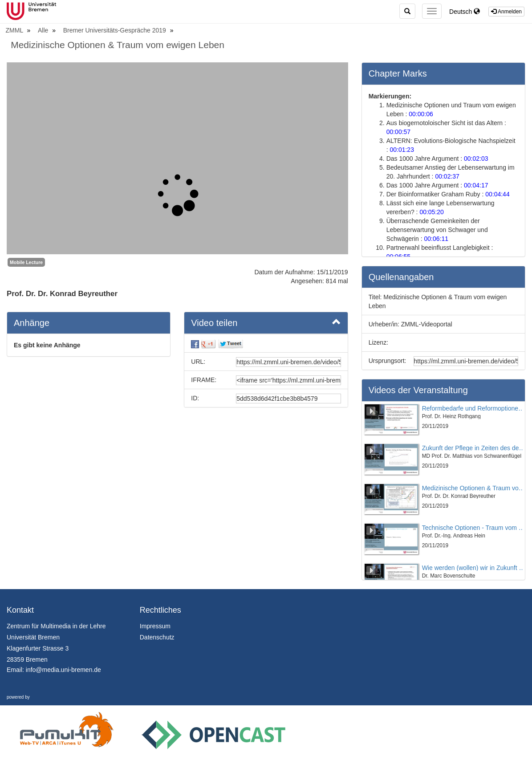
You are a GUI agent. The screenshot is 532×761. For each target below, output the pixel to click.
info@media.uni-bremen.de (63, 670)
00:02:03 (476, 159)
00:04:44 (497, 194)
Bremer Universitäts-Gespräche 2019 (116, 30)
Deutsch (465, 12)
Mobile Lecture (26, 262)
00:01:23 (402, 150)
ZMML (15, 30)
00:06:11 (436, 239)
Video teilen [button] (266, 322)
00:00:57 (399, 132)
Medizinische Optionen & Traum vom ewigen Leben (118, 45)
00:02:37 (447, 176)
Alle (44, 30)
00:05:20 (432, 212)
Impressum (155, 626)
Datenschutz (157, 637)
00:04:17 (476, 185)
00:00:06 (421, 114)
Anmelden (506, 12)
